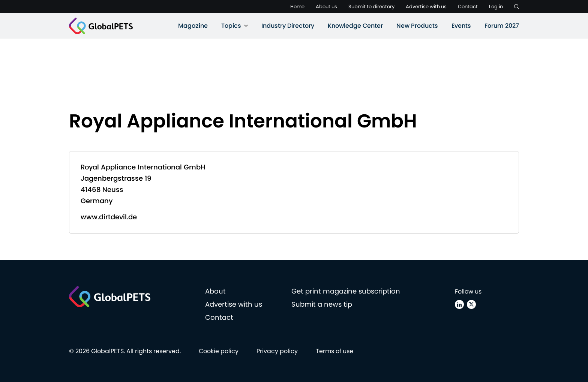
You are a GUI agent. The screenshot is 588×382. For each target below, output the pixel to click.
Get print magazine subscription (346, 291)
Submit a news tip (322, 304)
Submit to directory (371, 7)
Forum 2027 (502, 26)
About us (326, 7)
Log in (496, 7)
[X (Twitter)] (471, 304)
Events (461, 26)
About (215, 291)
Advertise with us (426, 7)
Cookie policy (219, 351)
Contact (468, 7)
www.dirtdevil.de (109, 217)
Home (297, 7)
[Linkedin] (459, 304)
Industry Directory (288, 26)
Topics (231, 26)
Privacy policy (277, 351)
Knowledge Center (355, 26)
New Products (417, 26)
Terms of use (334, 351)
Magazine (193, 26)
